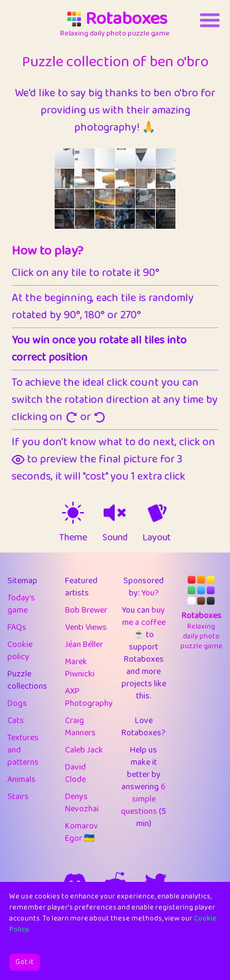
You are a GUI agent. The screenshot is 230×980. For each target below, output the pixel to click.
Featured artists (81, 587)
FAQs (17, 627)
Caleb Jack (84, 750)
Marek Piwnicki (80, 668)
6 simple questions (143, 799)
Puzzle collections (27, 680)
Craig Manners (80, 727)
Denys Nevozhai (82, 803)
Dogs (17, 703)
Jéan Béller (84, 645)
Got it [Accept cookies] (25, 962)
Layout (157, 538)
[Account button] (210, 20)
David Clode (75, 773)
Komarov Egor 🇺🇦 (82, 832)
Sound (115, 538)
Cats (16, 721)
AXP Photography (89, 697)
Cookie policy (20, 651)
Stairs (18, 797)
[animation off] (157, 513)
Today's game (21, 604)
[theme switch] (73, 513)
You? (150, 593)
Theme (73, 538)
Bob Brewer (86, 610)
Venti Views (86, 627)
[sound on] (115, 513)
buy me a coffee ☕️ (144, 622)
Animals (21, 779)
